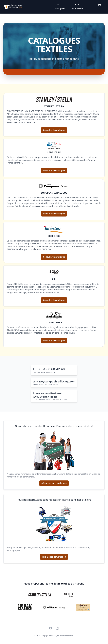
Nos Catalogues (59, 7)
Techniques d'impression (79, 7)
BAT (99, 5)
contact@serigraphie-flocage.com (54, 381)
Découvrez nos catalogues (54, 483)
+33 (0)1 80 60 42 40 (49, 369)
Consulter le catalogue (54, 130)
